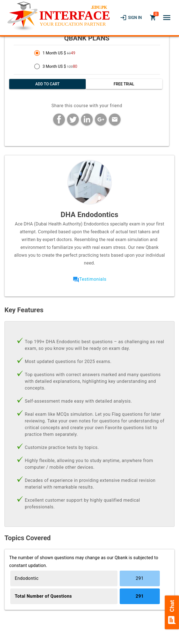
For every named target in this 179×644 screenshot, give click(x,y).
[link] (131, 18)
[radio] (98, 53)
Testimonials (93, 279)
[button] (167, 18)
